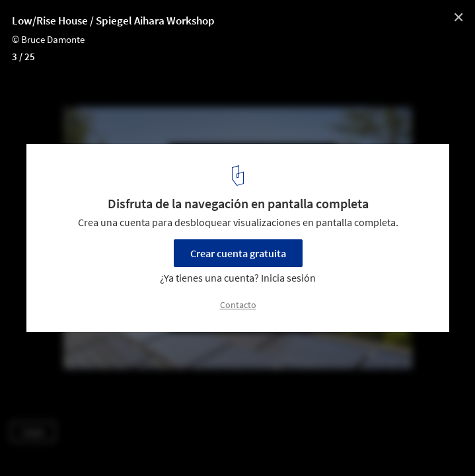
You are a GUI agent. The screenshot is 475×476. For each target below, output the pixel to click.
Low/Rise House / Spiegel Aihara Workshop (113, 20)
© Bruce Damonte (48, 39)
